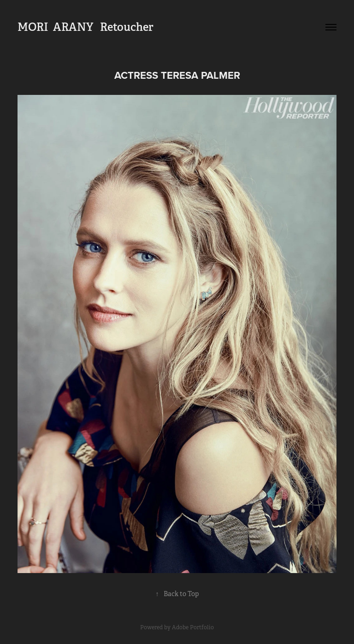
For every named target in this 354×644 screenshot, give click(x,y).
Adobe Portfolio (193, 627)
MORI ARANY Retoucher (86, 27)
